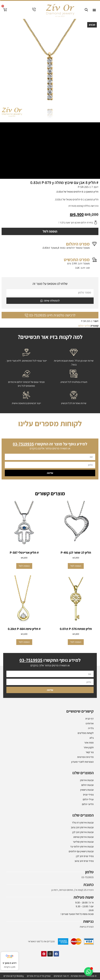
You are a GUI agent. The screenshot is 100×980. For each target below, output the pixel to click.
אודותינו (90, 724)
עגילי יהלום (88, 800)
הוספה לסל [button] (76, 566)
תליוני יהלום (84, 326)
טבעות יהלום (87, 785)
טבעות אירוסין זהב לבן (83, 833)
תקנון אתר (89, 748)
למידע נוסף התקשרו (50, 660)
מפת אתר (89, 743)
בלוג (92, 738)
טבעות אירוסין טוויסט (83, 837)
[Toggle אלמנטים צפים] (88, 972)
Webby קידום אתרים (14, 976)
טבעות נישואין (87, 790)
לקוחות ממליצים (86, 733)
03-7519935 (88, 878)
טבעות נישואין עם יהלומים (81, 852)
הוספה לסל (50, 232)
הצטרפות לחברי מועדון (82, 762)
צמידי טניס (88, 795)
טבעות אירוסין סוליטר (83, 842)
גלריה (91, 729)
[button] (94, 10)
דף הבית (89, 719)
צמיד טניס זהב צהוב (84, 861)
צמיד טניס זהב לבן (85, 857)
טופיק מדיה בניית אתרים (39, 976)
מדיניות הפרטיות (85, 757)
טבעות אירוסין (87, 781)
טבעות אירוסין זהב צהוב (82, 828)
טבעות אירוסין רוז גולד (83, 823)
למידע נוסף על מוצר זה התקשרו (50, 444)
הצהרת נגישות (87, 927)
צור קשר (90, 753)
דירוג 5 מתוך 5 (10, 963)
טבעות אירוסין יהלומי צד (82, 847)
